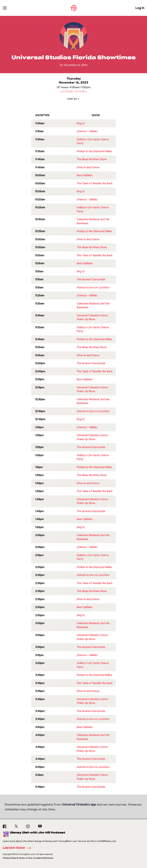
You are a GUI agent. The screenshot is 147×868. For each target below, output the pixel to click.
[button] (73, 100)
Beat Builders (85, 175)
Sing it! (81, 123)
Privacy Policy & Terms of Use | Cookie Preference (28, 858)
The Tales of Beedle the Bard (94, 183)
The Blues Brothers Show (92, 159)
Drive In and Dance (88, 167)
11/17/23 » (81, 91)
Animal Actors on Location (93, 287)
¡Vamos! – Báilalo (87, 131)
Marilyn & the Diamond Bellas (94, 151)
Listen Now (18, 848)
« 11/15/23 (67, 91)
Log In (140, 8)
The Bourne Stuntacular (91, 279)
